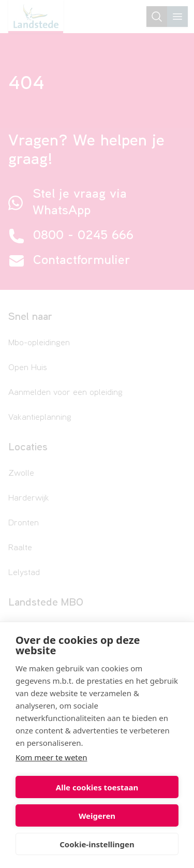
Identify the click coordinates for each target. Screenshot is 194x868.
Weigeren (97, 816)
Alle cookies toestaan (97, 787)
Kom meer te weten (51, 757)
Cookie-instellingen (97, 844)
